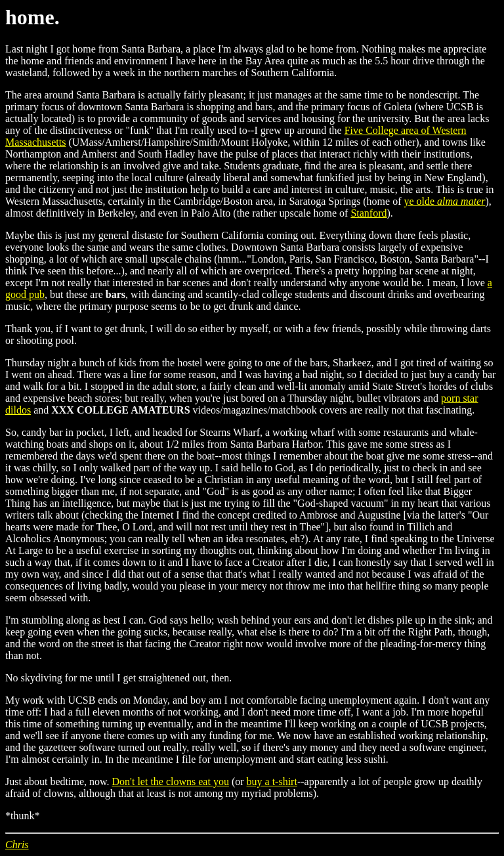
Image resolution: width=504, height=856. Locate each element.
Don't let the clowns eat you (171, 781)
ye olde (444, 201)
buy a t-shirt (272, 781)
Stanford (368, 213)
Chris (17, 845)
